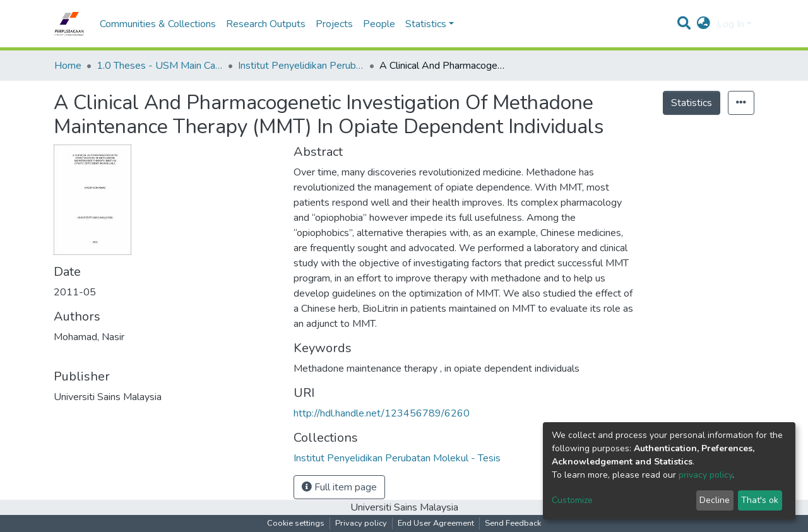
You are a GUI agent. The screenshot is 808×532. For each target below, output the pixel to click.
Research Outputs (266, 24)
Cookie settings (296, 523)
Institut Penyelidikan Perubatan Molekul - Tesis (301, 66)
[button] (704, 24)
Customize (572, 500)
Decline (715, 500)
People (379, 24)
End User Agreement (436, 523)
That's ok (760, 500)
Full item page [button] (339, 487)
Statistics (692, 103)
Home (68, 66)
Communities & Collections (158, 24)
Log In (731, 24)
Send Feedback (513, 523)
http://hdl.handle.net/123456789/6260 (382, 413)
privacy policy (705, 475)
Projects (334, 24)
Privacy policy (361, 523)
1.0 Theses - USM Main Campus (160, 66)
